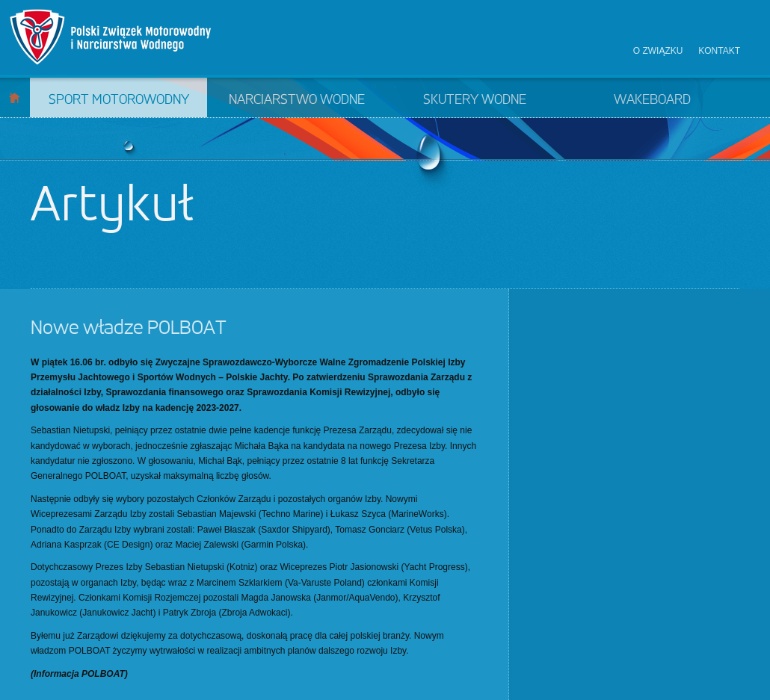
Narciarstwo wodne (297, 100)
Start (15, 97)
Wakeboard (652, 100)
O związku (658, 51)
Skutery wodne (475, 100)
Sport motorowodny (119, 100)
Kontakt (719, 51)
